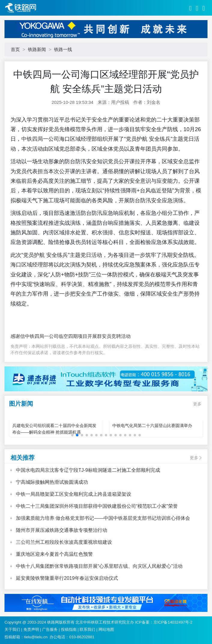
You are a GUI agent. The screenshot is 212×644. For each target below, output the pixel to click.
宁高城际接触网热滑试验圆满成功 (52, 482)
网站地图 (106, 629)
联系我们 (87, 629)
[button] (72, 435)
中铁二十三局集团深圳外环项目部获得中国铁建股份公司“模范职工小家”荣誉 (97, 506)
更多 (197, 404)
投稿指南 (69, 629)
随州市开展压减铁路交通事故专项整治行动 (62, 530)
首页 (15, 49)
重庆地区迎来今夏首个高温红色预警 (54, 554)
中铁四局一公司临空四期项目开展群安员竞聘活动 (78, 336)
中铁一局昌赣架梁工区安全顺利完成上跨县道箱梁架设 (74, 494)
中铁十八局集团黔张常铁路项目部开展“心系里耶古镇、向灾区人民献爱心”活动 (99, 566)
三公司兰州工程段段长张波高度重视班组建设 (64, 542)
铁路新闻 (37, 49)
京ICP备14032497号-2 (173, 622)
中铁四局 (32, 139)
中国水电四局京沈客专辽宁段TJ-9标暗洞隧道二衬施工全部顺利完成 (88, 470)
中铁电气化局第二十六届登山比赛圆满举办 (152, 426)
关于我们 (12, 629)
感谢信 (18, 336)
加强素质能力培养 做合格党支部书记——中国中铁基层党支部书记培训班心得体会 (103, 518)
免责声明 (31, 629)
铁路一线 (63, 49)
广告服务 (50, 629)
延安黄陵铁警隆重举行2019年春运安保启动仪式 (67, 578)
